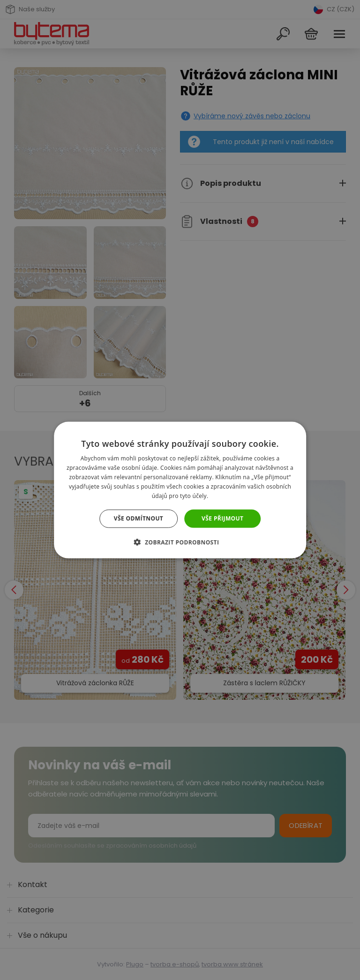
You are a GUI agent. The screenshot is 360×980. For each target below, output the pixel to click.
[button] (180, 542)
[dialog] (180, 490)
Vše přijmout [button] (222, 518)
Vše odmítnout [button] (139, 518)
